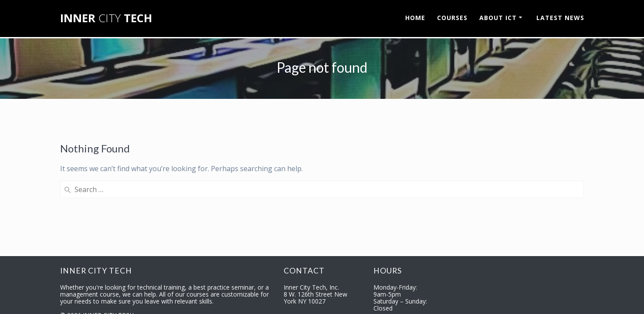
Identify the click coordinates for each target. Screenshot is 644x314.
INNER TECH (106, 18)
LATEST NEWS (560, 18)
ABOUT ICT (498, 18)
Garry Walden (243, 302)
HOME (415, 18)
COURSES (452, 18)
